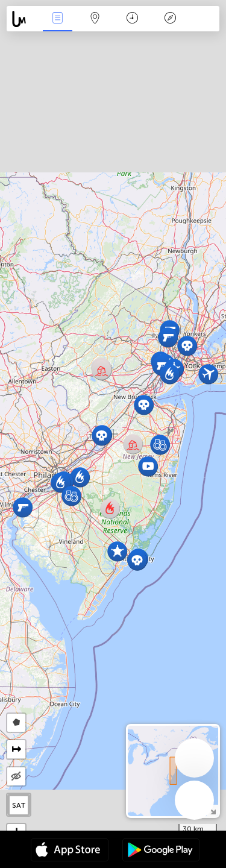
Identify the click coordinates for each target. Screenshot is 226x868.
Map (95, 19)
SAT (19, 805)
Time (132, 19)
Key (170, 19)
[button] (23, 507)
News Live (57, 19)
